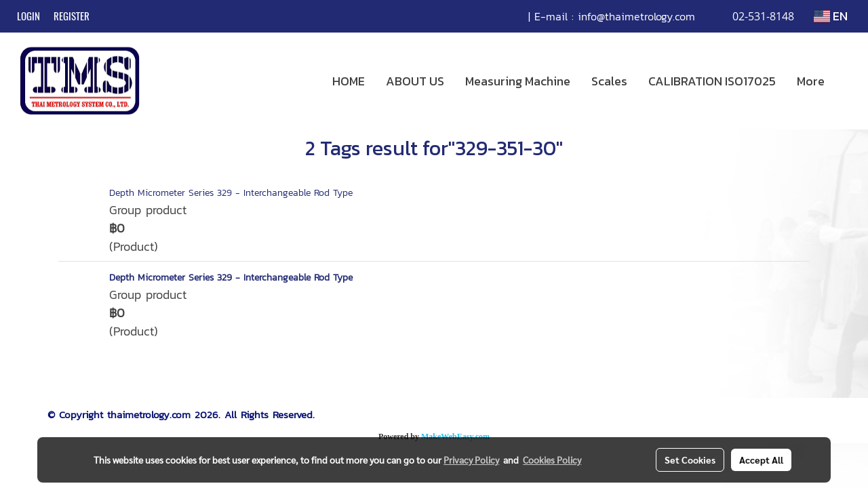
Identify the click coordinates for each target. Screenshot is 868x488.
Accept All (761, 460)
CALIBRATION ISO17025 (712, 81)
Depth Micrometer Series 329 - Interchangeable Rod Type (231, 193)
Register (72, 16)
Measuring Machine (518, 81)
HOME (349, 81)
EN (831, 16)
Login (28, 16)
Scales (609, 81)
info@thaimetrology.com (636, 16)
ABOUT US (415, 81)
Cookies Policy (552, 460)
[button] (847, 81)
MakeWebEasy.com (455, 436)
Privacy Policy (471, 460)
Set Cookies (690, 460)
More (811, 81)
